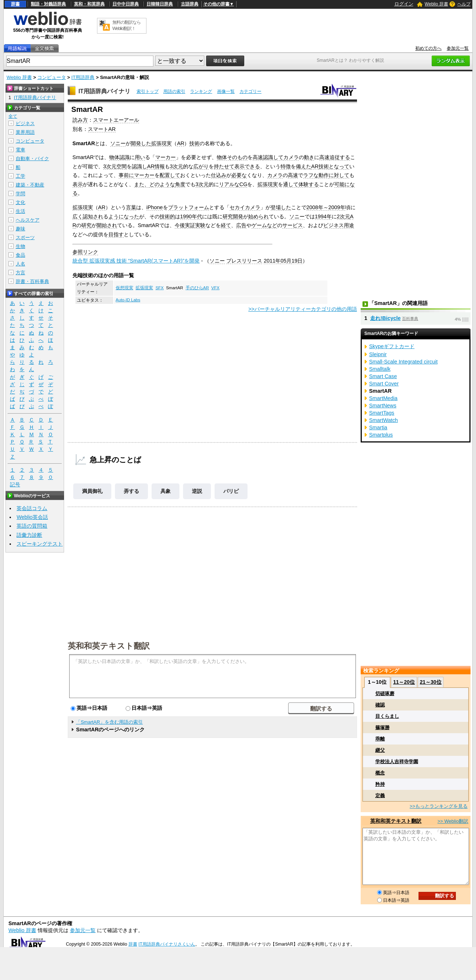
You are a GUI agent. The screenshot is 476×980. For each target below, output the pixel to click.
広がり (201, 166)
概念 (380, 773)
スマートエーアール (116, 120)
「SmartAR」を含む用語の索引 (109, 722)
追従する (340, 157)
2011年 (272, 261)
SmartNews (383, 406)
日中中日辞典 (126, 4)
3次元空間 (115, 166)
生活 (21, 211)
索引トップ (148, 91)
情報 (160, 166)
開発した (141, 143)
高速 (258, 157)
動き (309, 157)
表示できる (247, 166)
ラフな (311, 175)
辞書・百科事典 (32, 281)
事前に (126, 175)
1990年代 (191, 216)
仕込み (219, 175)
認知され (93, 216)
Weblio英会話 (32, 517)
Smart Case (383, 376)
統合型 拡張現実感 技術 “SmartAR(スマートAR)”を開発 (136, 261)
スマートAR (102, 129)
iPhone (155, 207)
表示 (78, 184)
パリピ (231, 491)
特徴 (286, 166)
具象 (166, 491)
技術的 (167, 216)
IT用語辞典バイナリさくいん (167, 944)
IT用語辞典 (83, 77)
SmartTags (382, 413)
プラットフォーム (189, 207)
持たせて (224, 166)
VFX (215, 288)
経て (226, 225)
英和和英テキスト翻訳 (109, 645)
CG (243, 184)
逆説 (197, 491)
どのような (162, 184)
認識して (273, 157)
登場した (281, 207)
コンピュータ (52, 77)
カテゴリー (250, 91)
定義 (380, 796)
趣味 (21, 229)
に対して (339, 175)
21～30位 (430, 682)
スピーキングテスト (40, 544)
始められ (259, 216)
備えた (304, 166)
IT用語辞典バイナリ (104, 91)
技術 (194, 143)
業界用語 (25, 132)
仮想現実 (124, 288)
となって (339, 166)
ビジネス (25, 123)
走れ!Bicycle (385, 318)
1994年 (323, 216)
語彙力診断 (29, 535)
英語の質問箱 (32, 526)
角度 (180, 184)
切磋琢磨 (385, 693)
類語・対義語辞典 (48, 4)
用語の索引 (174, 91)
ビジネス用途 (339, 225)
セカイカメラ (245, 207)
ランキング (201, 91)
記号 (15, 485)
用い (140, 157)
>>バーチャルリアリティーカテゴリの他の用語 (303, 309)
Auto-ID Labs (128, 300)
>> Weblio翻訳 (453, 821)
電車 (21, 150)
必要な (239, 175)
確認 (380, 705)
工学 (21, 176)
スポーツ (25, 238)
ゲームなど (264, 225)
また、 (142, 184)
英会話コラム (32, 508)
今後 (180, 225)
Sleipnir (378, 354)
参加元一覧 (458, 48)
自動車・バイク (32, 159)
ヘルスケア (28, 220)
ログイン (404, 4)
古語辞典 (190, 4)
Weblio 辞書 (436, 4)
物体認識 (119, 157)
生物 (21, 246)
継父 (380, 750)
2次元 (343, 216)
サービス (293, 225)
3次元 (176, 166)
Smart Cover (384, 384)
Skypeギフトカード (392, 346)
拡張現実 (161, 143)
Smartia (378, 427)
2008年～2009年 (326, 207)
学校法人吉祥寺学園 (397, 762)
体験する (309, 184)
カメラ (291, 157)
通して (291, 184)
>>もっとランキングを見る (439, 806)
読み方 (80, 120)
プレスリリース (244, 261)
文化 (21, 202)
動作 (324, 175)
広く (78, 216)
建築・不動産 (30, 185)
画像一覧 (226, 91)
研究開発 (233, 216)
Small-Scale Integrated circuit (403, 362)
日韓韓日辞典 (160, 4)
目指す (116, 234)
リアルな (229, 184)
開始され (107, 225)
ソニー (118, 143)
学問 (21, 194)
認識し (140, 166)
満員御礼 (92, 491)
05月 (286, 261)
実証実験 (195, 225)
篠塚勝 (382, 728)
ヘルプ (464, 4)
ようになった (124, 216)
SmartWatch (384, 420)
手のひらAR (197, 288)
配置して (170, 175)
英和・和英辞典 (89, 4)
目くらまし (387, 716)
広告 (241, 225)
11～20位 (404, 682)
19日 (297, 261)
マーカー (166, 157)
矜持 (380, 784)
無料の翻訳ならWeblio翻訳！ (127, 25)
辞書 (15, 4)
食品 (21, 255)
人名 (21, 264)
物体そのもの (232, 157)
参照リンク (85, 252)
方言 (21, 273)
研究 (86, 225)
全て (13, 116)
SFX (160, 288)
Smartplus (381, 435)
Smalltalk (380, 369)
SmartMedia (383, 398)
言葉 (131, 207)
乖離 (380, 739)
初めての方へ (428, 48)
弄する (131, 491)
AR (181, 143)
